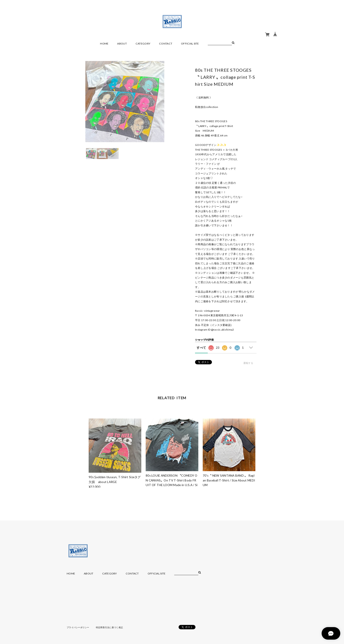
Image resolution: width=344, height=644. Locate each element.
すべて (201, 348)
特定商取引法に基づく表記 (109, 627)
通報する (248, 363)
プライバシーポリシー (78, 627)
